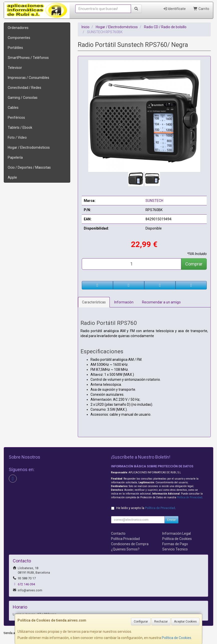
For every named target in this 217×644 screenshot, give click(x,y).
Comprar (194, 264)
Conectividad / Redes (24, 88)
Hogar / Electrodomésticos (29, 147)
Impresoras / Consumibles (28, 78)
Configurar (141, 622)
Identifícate (174, 9)
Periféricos (16, 118)
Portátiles (15, 48)
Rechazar (161, 622)
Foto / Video (17, 137)
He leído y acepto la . (146, 508)
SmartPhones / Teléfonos (28, 58)
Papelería (15, 157)
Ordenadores (18, 28)
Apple (12, 177)
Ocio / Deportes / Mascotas (29, 167)
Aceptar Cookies (185, 622)
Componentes (19, 38)
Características (94, 302)
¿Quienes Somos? (125, 549)
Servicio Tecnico (175, 549)
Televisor (15, 68)
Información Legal (176, 533)
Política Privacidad (125, 539)
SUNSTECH (154, 201)
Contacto (118, 533)
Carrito (201, 9)
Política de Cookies (176, 638)
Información (124, 302)
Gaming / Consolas (23, 98)
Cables (13, 108)
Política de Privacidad (190, 497)
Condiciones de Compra (130, 544)
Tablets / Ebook (20, 128)
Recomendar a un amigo (161, 302)
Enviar (171, 520)
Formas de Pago (175, 544)
